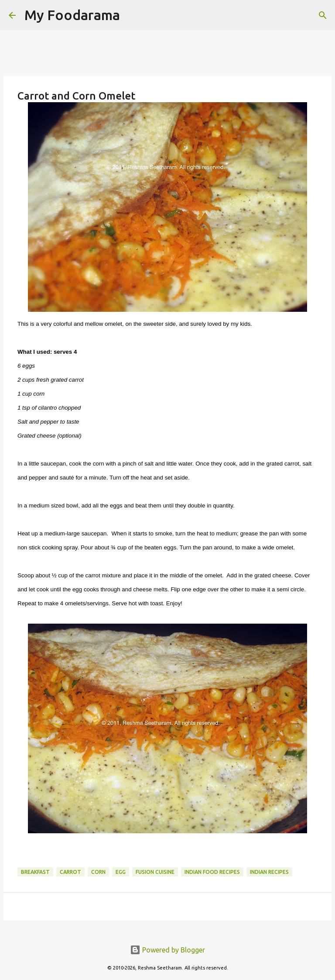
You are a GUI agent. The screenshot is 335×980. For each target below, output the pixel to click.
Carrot (70, 872)
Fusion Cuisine (155, 872)
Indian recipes (269, 872)
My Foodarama (72, 15)
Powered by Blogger (167, 950)
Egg (121, 872)
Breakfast (35, 872)
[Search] (132, 15)
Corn (98, 872)
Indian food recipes (212, 872)
